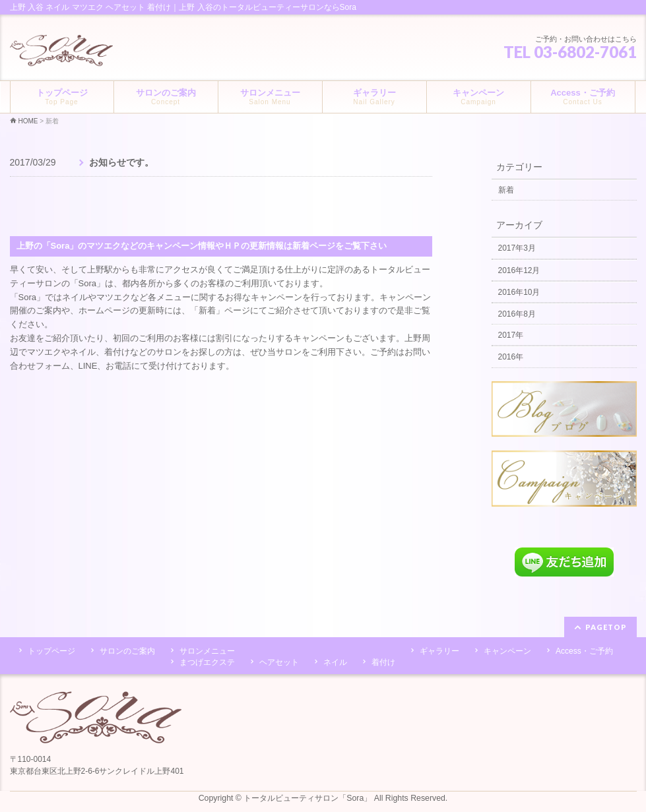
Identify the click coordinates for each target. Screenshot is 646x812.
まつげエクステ (207, 662)
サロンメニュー (207, 651)
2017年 (511, 335)
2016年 (511, 357)
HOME (28, 121)
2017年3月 (517, 248)
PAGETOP (606, 627)
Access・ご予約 (584, 651)
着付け (383, 662)
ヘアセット (279, 662)
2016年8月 (517, 314)
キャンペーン (507, 651)
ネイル (335, 662)
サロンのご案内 (127, 651)
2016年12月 (519, 270)
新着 (52, 121)
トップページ (51, 651)
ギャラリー (439, 651)
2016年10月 (519, 292)
